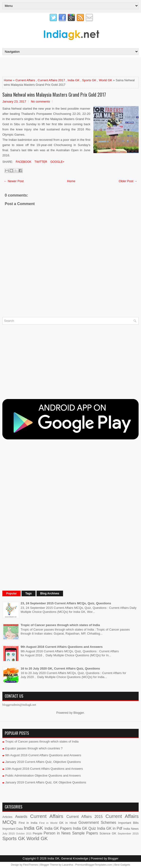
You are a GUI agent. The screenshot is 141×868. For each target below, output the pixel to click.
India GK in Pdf (110, 828)
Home (8, 80)
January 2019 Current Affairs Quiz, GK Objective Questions (46, 782)
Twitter (40, 162)
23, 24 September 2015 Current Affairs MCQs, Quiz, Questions (66, 603)
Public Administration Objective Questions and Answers (43, 776)
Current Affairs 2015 (84, 817)
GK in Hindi (68, 823)
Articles (7, 817)
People (37, 833)
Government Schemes (97, 823)
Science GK (108, 833)
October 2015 (24, 834)
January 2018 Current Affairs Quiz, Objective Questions (43, 762)
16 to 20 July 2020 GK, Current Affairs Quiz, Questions (60, 668)
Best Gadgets (122, 865)
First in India (28, 823)
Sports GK (89, 80)
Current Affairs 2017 (51, 80)
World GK (105, 80)
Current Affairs (25, 80)
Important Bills (128, 823)
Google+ (57, 162)
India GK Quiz (84, 828)
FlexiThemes (31, 865)
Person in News (57, 833)
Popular (11, 593)
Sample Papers (85, 833)
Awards (21, 817)
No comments (40, 101)
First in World (48, 823)
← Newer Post (14, 181)
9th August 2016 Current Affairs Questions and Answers (62, 647)
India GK (74, 80)
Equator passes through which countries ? (34, 748)
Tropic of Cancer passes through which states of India (60, 625)
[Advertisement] (58, 67)
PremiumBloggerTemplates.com (94, 865)
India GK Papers (58, 828)
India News (131, 829)
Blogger (79, 713)
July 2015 (9, 833)
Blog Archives (50, 593)
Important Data (13, 829)
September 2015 (128, 833)
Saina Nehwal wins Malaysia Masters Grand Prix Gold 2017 (54, 95)
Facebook (23, 162)
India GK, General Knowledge (68, 858)
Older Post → (128, 181)
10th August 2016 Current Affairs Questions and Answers (44, 769)
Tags (29, 593)
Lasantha (68, 865)
